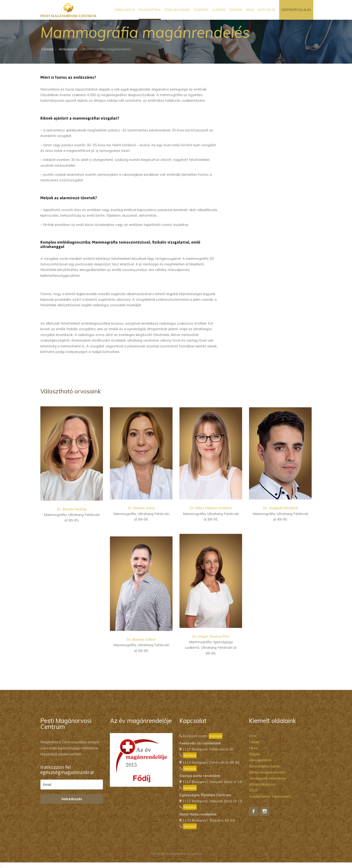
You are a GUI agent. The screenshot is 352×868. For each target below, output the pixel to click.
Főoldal (47, 49)
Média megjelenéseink (267, 772)
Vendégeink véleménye (268, 778)
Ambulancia (125, 10)
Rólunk (254, 754)
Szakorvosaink (177, 10)
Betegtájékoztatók (264, 766)
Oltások (219, 10)
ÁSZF (254, 790)
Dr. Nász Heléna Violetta (211, 508)
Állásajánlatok (260, 760)
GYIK (253, 736)
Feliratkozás (72, 799)
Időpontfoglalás (296, 10)
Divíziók (236, 10)
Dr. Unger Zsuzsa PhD (211, 636)
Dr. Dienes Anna (141, 508)
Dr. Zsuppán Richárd (280, 508)
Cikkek (254, 742)
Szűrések (201, 10)
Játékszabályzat (262, 784)
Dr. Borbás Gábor (141, 639)
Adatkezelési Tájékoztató (270, 796)
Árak (250, 10)
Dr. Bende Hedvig (72, 509)
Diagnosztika (150, 10)
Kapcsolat (267, 10)
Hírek (253, 748)
